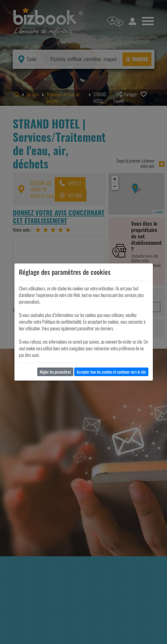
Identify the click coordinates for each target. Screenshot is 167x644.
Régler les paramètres (55, 372)
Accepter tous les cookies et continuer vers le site (111, 372)
